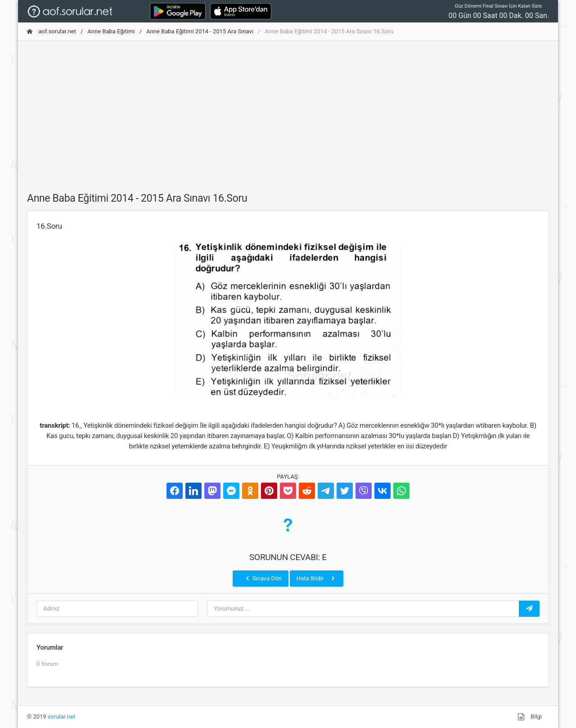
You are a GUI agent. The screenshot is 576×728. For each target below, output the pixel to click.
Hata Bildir (317, 578)
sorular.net (61, 717)
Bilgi (530, 717)
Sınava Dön (263, 578)
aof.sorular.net (52, 31)
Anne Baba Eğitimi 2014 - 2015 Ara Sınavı (200, 31)
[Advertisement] (288, 111)
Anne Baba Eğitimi (111, 31)
